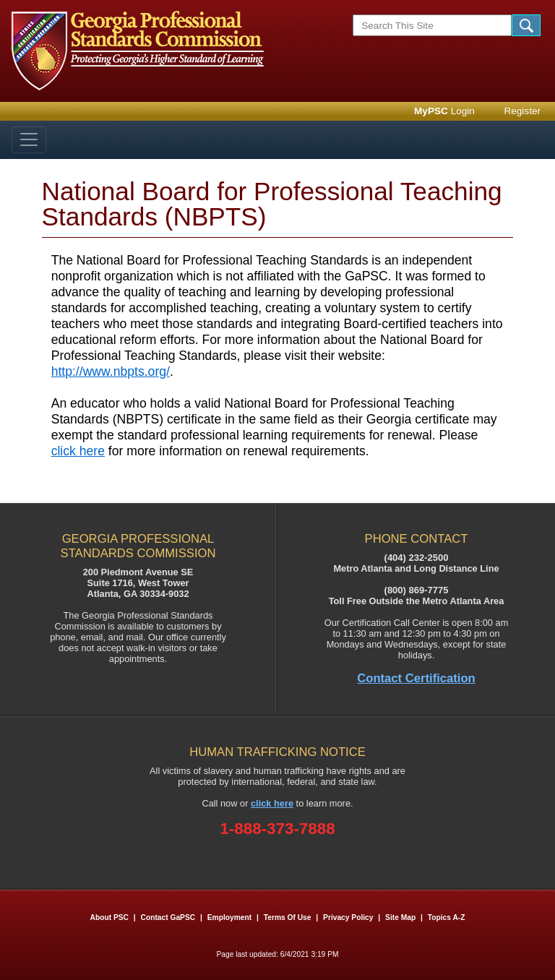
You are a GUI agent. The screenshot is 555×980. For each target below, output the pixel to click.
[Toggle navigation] (29, 140)
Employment (231, 917)
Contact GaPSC (168, 917)
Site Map (400, 917)
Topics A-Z (447, 917)
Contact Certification (416, 678)
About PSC (109, 917)
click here (78, 451)
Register (522, 111)
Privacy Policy (348, 917)
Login (444, 111)
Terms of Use (288, 917)
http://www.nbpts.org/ (111, 371)
